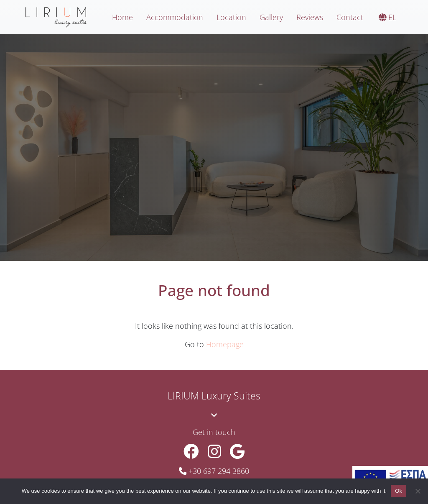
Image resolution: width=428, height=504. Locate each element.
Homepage (225, 344)
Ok (399, 491)
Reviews (310, 17)
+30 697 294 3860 (219, 471)
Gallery (271, 17)
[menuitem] (386, 17)
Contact (350, 17)
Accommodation (175, 17)
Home (122, 17)
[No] (418, 491)
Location (231, 17)
